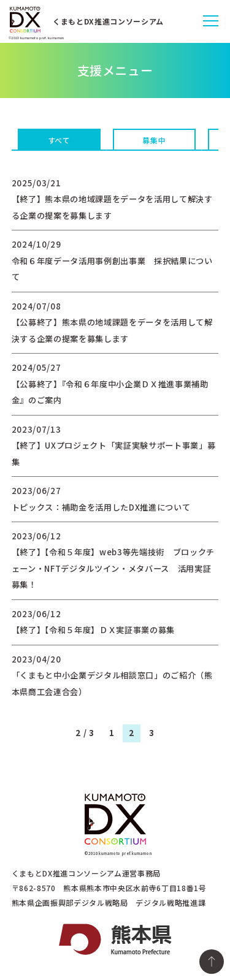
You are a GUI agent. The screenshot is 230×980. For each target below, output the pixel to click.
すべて (59, 140)
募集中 (154, 140)
